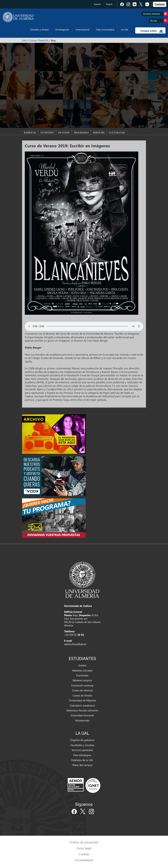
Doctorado (82, 675)
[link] (160, 4)
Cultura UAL (117, 133)
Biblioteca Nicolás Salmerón (82, 710)
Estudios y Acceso (40, 30)
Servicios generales (82, 750)
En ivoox (64, 133)
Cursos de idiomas (82, 690)
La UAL (125, 30)
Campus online (152, 31)
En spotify (47, 133)
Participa (99, 133)
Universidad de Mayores (82, 700)
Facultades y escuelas (82, 745)
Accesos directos (156, 14)
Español (97, 4)
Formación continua (82, 685)
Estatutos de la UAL (82, 760)
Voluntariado (82, 720)
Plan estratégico (82, 755)
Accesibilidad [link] (84, 860)
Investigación (62, 30)
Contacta (160, 4)
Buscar (159, 21)
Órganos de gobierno (82, 740)
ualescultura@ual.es (75, 644)
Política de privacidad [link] (84, 842)
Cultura (32, 40)
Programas (81, 133)
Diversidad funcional (82, 715)
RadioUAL (44, 40)
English (109, 4)
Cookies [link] (84, 854)
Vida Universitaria (105, 30)
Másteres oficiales (82, 670)
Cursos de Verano (82, 695)
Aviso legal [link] (84, 848)
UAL (24, 40)
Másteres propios (82, 680)
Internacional (83, 30)
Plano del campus (82, 765)
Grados (82, 665)
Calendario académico (82, 705)
